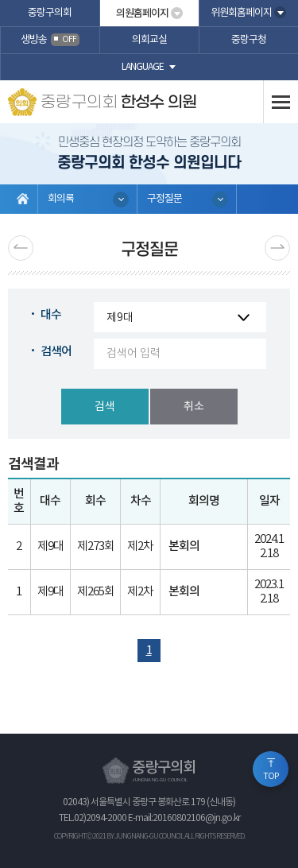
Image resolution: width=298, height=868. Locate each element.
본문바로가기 (0, 0)
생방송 (50, 40)
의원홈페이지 (142, 14)
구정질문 (164, 199)
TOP (271, 777)
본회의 (184, 546)
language (143, 67)
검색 (105, 407)
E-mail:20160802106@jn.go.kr (184, 818)
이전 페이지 (21, 248)
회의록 (61, 199)
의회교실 (149, 40)
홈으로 (23, 199)
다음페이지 (277, 248)
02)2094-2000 (100, 818)
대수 (51, 315)
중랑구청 (249, 40)
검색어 (56, 352)
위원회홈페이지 (241, 13)
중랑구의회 (50, 13)
